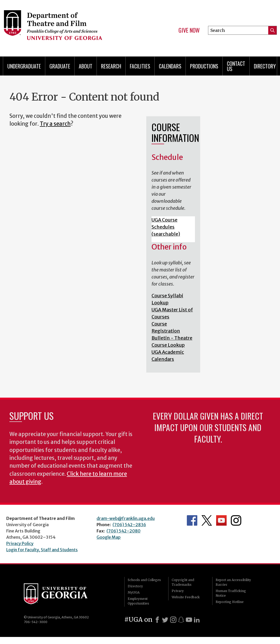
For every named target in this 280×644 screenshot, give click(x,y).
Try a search (55, 124)
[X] (165, 620)
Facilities (140, 66)
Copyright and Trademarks (183, 582)
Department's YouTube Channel (221, 520)
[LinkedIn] (197, 620)
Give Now (189, 30)
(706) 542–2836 (129, 525)
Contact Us (236, 66)
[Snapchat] (181, 620)
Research (111, 66)
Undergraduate (24, 66)
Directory (135, 586)
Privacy (178, 591)
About (86, 66)
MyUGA (134, 592)
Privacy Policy (20, 543)
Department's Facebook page (192, 520)
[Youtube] (189, 620)
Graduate (60, 66)
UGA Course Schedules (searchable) (166, 227)
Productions (204, 66)
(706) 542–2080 (124, 531)
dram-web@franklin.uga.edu (126, 518)
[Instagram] (173, 620)
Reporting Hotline (230, 602)
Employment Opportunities (138, 601)
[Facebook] (157, 620)
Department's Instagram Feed (236, 520)
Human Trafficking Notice (231, 593)
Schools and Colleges (144, 580)
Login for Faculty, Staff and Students (42, 550)
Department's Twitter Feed (207, 520)
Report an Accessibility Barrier (233, 582)
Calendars (170, 66)
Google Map (109, 537)
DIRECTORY (265, 66)
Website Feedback (186, 597)
